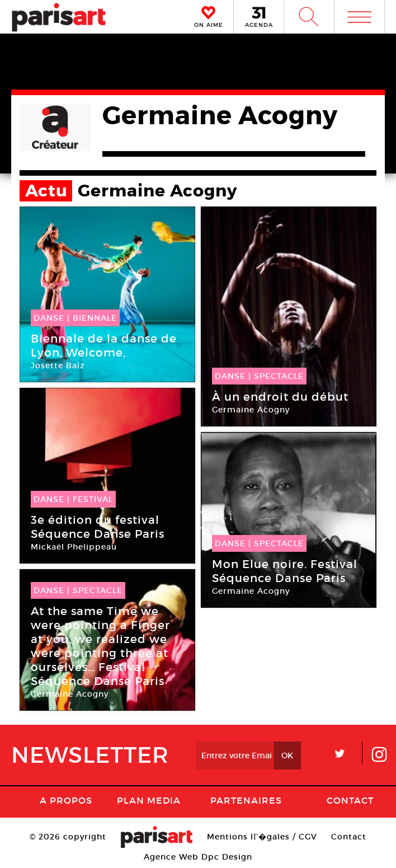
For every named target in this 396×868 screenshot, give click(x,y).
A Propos (66, 800)
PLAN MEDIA (149, 800)
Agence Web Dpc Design (198, 857)
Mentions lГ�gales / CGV (262, 837)
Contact (350, 800)
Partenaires (246, 800)
